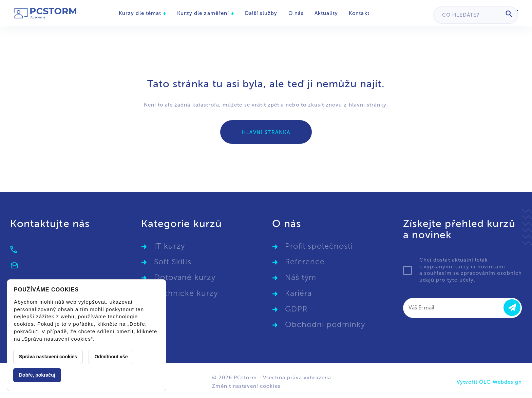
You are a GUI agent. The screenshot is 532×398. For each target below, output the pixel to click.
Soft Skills (173, 262)
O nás (296, 13)
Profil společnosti (319, 246)
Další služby (261, 13)
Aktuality (326, 13)
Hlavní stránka (266, 132)
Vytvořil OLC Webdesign (489, 382)
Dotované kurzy (185, 277)
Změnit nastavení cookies (246, 386)
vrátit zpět (266, 105)
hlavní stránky (368, 105)
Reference (305, 262)
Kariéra (298, 293)
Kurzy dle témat (142, 13)
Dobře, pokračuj (37, 375)
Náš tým (301, 277)
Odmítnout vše (111, 357)
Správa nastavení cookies (48, 357)
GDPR (296, 309)
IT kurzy (169, 246)
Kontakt (359, 13)
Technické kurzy (186, 293)
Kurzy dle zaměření (206, 13)
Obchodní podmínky (325, 325)
